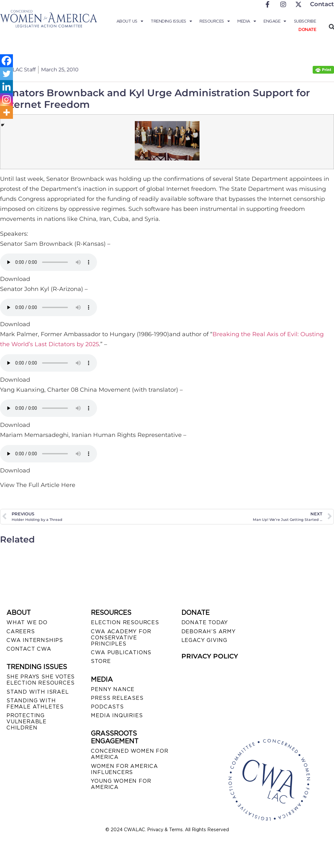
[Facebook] (6, 61)
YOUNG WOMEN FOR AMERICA (121, 784)
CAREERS (21, 631)
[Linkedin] (6, 87)
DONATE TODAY (205, 622)
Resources (215, 21)
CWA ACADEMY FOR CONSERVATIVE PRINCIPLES (121, 638)
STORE (101, 661)
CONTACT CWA (29, 649)
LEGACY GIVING (204, 640)
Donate (307, 30)
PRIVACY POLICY (210, 656)
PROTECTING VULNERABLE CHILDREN (27, 722)
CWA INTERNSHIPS (35, 640)
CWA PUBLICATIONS (121, 652)
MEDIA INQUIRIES (117, 715)
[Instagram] (6, 99)
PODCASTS (107, 707)
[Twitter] (6, 74)
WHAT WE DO (27, 622)
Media (247, 21)
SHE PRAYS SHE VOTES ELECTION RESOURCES (41, 680)
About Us (130, 21)
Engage (275, 21)
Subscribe (305, 21)
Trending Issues (171, 21)
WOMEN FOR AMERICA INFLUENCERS (124, 769)
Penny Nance (113, 689)
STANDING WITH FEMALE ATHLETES (35, 704)
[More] (6, 112)
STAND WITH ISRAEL (38, 692)
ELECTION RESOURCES (125, 622)
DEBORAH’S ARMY (209, 631)
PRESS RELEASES (117, 698)
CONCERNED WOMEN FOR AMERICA (129, 754)
